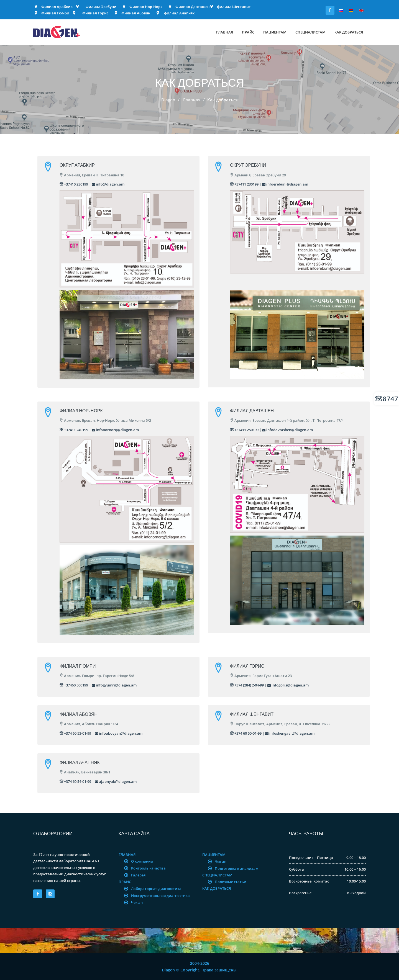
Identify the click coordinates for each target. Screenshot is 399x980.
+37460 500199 (74, 685)
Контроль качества (148, 868)
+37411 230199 (244, 184)
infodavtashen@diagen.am (287, 430)
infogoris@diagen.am (288, 685)
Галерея (138, 875)
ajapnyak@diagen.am (116, 781)
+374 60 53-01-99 (75, 733)
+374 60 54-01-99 (75, 781)
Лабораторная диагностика (156, 889)
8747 (387, 399)
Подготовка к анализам (236, 868)
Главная (225, 32)
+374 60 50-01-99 (246, 733)
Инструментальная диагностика (160, 896)
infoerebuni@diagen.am (285, 184)
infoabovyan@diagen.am (119, 733)
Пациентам (275, 32)
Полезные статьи (231, 882)
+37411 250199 (244, 430)
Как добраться (349, 32)
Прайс (248, 32)
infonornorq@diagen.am (115, 430)
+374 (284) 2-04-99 (247, 685)
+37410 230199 (74, 184)
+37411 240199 (74, 430)
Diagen (168, 100)
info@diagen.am (108, 184)
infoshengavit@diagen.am (290, 733)
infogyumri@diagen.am (114, 685)
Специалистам (310, 32)
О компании (142, 861)
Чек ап (137, 902)
